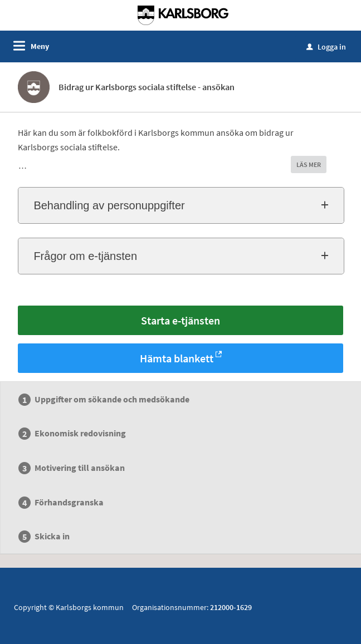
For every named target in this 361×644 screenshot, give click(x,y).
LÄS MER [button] (309, 164)
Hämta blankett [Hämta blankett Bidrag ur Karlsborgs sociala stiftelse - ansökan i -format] (177, 358)
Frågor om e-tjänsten (85, 256)
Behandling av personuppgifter (109, 205)
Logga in (326, 47)
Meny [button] (40, 46)
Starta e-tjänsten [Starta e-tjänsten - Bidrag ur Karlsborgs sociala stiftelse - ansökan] (180, 320)
